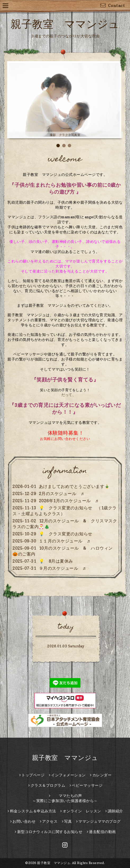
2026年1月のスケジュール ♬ (69, 501)
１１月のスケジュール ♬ (65, 541)
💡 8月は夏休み (56, 561)
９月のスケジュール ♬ (62, 568)
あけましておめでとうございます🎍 (74, 486)
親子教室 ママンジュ (65, 24)
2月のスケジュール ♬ (62, 493)
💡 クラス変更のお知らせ (66, 534)
